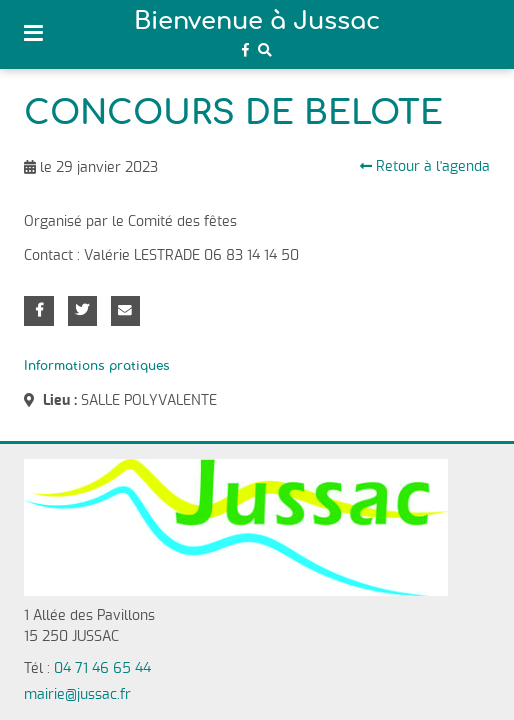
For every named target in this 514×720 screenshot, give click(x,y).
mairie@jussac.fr (77, 695)
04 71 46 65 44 (102, 669)
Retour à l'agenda (425, 167)
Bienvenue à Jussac (257, 22)
